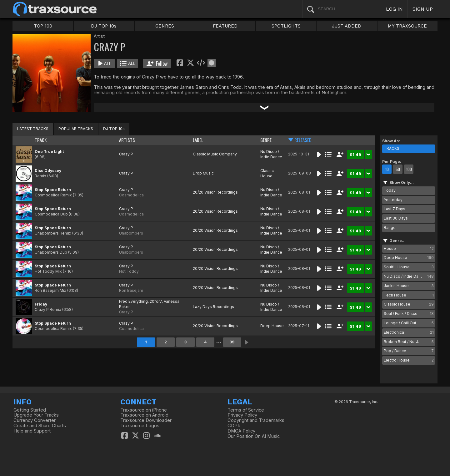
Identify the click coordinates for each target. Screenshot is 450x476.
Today (390, 190)
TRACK (41, 140)
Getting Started (30, 410)
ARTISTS (127, 140)
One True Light (49, 152)
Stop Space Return (53, 190)
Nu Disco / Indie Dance (271, 154)
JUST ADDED (347, 26)
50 (398, 169)
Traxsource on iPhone (144, 410)
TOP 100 (43, 26)
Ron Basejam (131, 290)
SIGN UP (423, 9)
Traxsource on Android (144, 415)
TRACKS (392, 148)
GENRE (266, 140)
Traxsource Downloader (146, 420)
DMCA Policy (241, 431)
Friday (41, 304)
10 (387, 169)
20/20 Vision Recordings (215, 192)
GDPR (234, 426)
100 (409, 169)
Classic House (267, 173)
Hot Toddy (129, 271)
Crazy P (126, 154)
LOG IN (394, 9)
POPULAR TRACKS (76, 129)
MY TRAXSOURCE (407, 26)
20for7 (156, 301)
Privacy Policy (242, 415)
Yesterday (393, 200)
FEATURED (225, 26)
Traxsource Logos (140, 426)
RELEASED (303, 140)
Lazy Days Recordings (213, 307)
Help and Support (32, 431)
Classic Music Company (215, 154)
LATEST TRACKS (33, 129)
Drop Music (203, 173)
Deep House (272, 326)
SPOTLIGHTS (286, 26)
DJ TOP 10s (104, 26)
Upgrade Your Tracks (36, 415)
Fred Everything (133, 301)
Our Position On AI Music (254, 436)
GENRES (165, 26)
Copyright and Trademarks (256, 420)
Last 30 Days (396, 218)
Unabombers (131, 233)
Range (390, 228)
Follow (157, 63)
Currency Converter (35, 420)
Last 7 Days (395, 209)
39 (232, 342)
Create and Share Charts (40, 426)
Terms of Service (246, 410)
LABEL (198, 140)
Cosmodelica (131, 195)
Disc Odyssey (48, 171)
